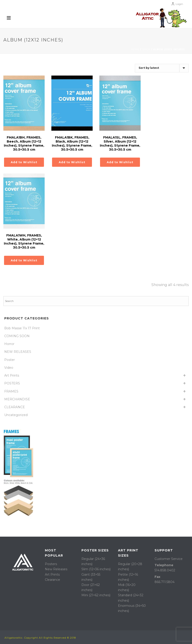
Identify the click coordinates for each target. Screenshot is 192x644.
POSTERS (12, 383)
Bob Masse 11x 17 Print (22, 328)
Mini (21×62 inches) (96, 595)
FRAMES (11, 391)
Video (9, 368)
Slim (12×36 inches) (96, 569)
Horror (9, 344)
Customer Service (169, 559)
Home (135, 49)
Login (177, 4)
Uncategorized (16, 415)
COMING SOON (17, 336)
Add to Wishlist (24, 162)
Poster (10, 360)
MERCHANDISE (17, 399)
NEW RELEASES (18, 352)
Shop (146, 49)
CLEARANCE (15, 407)
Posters (51, 564)
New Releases (56, 569)
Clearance (52, 580)
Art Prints (12, 375)
